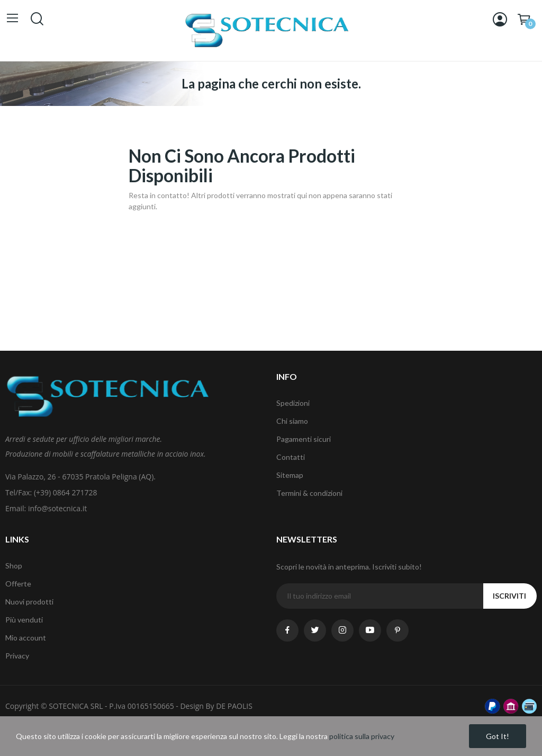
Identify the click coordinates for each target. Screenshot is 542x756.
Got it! (498, 736)
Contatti (291, 457)
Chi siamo (292, 421)
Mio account (26, 638)
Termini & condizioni (309, 493)
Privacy (17, 656)
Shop (14, 566)
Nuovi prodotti (29, 602)
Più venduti (24, 620)
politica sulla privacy (362, 736)
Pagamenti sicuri (304, 439)
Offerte (18, 584)
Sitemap (290, 475)
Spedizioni (293, 403)
